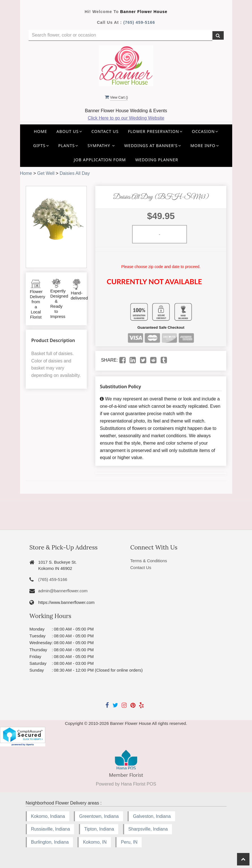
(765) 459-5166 (139, 22)
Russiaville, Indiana (51, 829)
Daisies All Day (75, 173)
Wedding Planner (157, 160)
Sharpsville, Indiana (148, 829)
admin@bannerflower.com (63, 591)
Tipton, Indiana (99, 829)
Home (41, 131)
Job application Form (100, 160)
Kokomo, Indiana (48, 816)
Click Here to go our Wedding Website (126, 118)
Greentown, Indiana (99, 816)
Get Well (46, 173)
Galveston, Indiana (152, 816)
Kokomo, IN (95, 842)
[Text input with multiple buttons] (120, 35)
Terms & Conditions (148, 561)
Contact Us (105, 131)
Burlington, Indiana (50, 842)
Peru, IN (129, 842)
